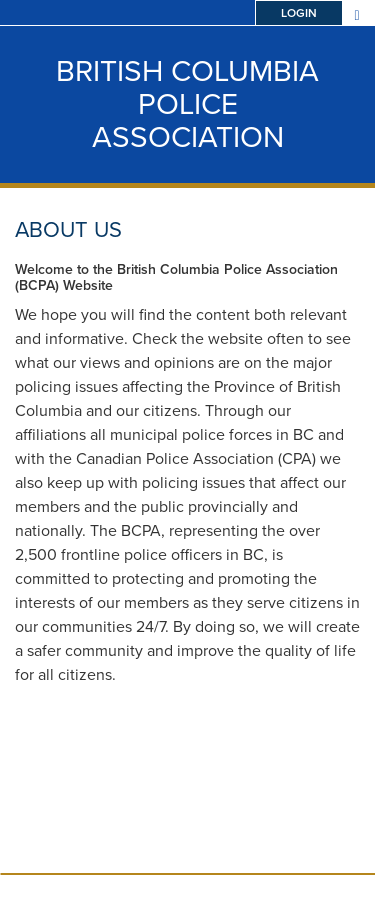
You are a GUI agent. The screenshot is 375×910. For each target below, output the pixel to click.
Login (299, 13)
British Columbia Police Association (187, 104)
